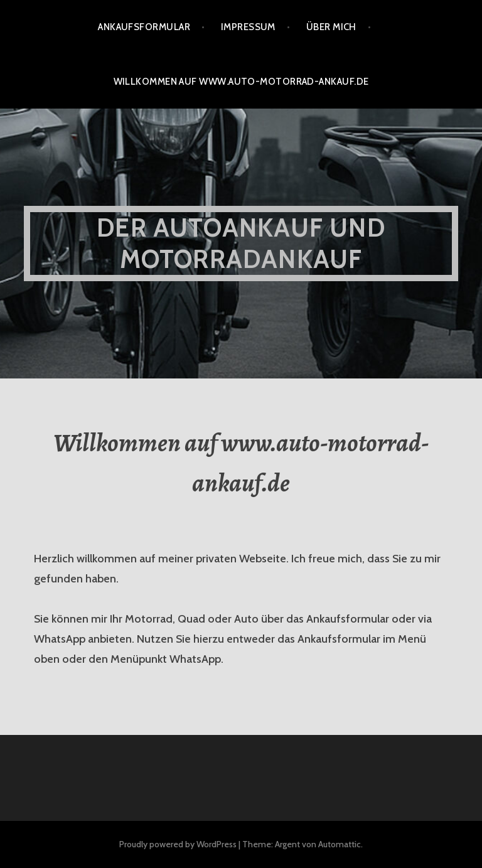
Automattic (340, 844)
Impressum (248, 27)
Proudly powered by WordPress (178, 844)
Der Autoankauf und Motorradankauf (241, 243)
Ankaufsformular (144, 27)
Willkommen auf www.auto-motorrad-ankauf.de (241, 82)
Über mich (331, 27)
